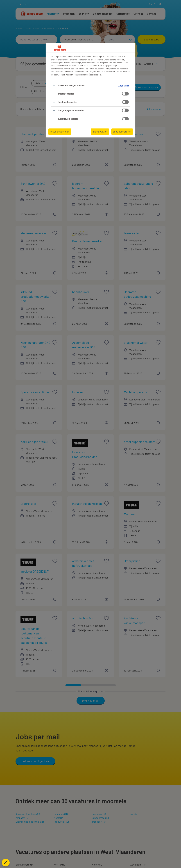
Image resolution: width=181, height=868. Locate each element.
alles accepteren (122, 131)
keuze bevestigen (60, 131)
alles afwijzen (100, 131)
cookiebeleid (95, 75)
